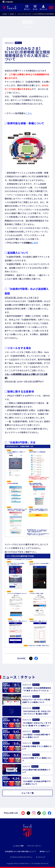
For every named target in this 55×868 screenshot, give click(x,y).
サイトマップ (40, 857)
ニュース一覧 (27, 793)
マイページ (43, 8)
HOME (5, 14)
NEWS (12, 14)
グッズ (35, 8)
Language (8, 2)
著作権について (45, 851)
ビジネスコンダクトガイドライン (21, 857)
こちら (29, 113)
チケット (27, 8)
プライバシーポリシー (34, 846)
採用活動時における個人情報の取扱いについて (21, 851)
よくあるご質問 (18, 846)
